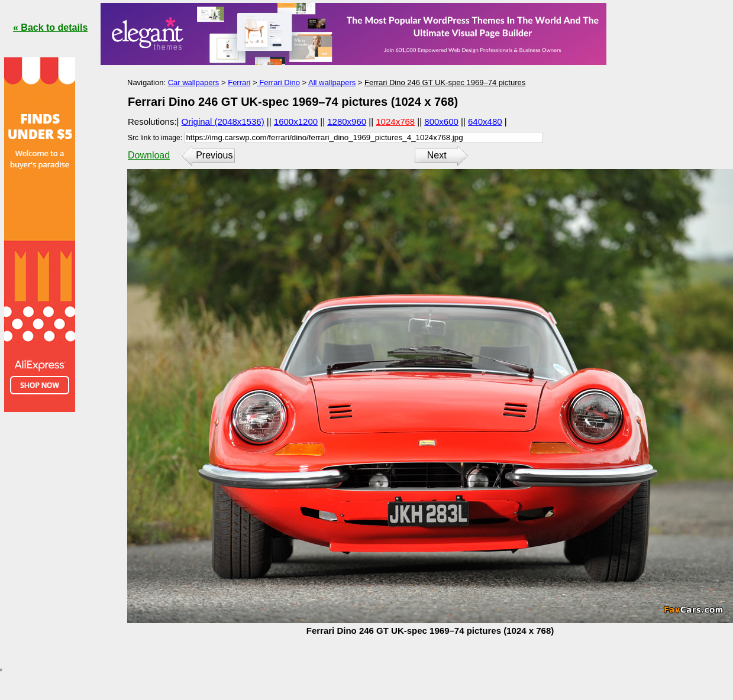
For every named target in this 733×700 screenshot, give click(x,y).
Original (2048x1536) (223, 121)
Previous (214, 155)
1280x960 (347, 121)
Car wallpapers (194, 82)
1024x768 (395, 121)
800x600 (441, 121)
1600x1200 (296, 121)
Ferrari (239, 82)
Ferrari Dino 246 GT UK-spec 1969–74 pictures (445, 82)
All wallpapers (332, 82)
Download (149, 155)
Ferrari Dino (279, 82)
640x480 (485, 121)
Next (437, 155)
